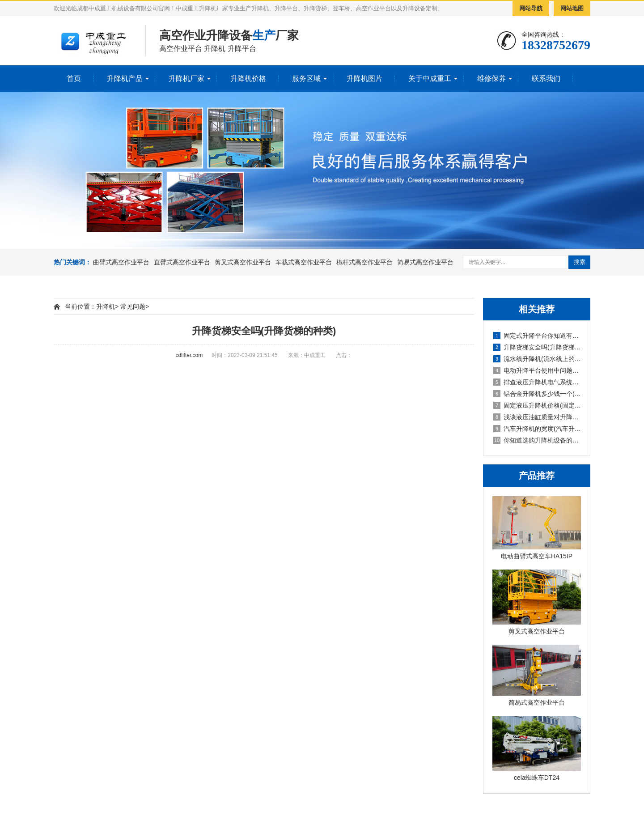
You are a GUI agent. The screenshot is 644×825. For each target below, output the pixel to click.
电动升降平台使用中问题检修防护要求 (537, 370)
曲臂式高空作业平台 (121, 262)
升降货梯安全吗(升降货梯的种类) (537, 347)
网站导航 (531, 8)
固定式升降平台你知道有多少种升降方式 (537, 336)
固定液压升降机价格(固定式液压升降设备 (537, 405)
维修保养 (491, 79)
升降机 (106, 306)
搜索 (580, 262)
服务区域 (306, 79)
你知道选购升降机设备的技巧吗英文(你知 (537, 440)
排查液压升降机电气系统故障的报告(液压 (537, 382)
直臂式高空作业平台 (182, 262)
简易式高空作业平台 (425, 262)
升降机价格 (248, 79)
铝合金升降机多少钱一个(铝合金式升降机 (537, 394)
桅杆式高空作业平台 (364, 262)
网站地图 (572, 8)
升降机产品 (125, 79)
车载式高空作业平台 (304, 262)
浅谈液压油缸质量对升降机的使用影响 (537, 417)
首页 (74, 79)
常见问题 (133, 306)
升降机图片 (364, 79)
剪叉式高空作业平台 (243, 262)
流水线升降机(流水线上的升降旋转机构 (537, 359)
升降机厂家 (186, 79)
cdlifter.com (189, 355)
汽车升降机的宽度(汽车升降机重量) (537, 429)
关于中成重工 (430, 79)
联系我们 (546, 79)
